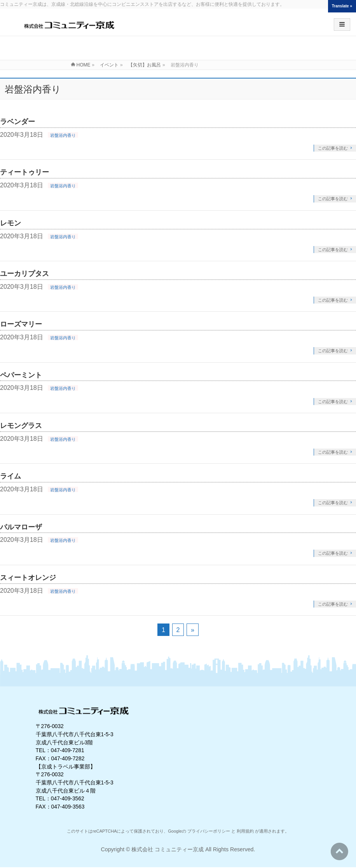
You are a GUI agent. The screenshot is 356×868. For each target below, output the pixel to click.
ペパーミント (21, 375)
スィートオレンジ (28, 577)
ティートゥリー (24, 172)
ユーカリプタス (24, 273)
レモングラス (21, 425)
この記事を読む (333, 148)
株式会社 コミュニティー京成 (168, 849)
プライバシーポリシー (209, 831)
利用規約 (245, 831)
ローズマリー (21, 324)
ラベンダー (17, 121)
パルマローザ (21, 527)
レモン (10, 223)
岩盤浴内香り (63, 135)
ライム (10, 476)
